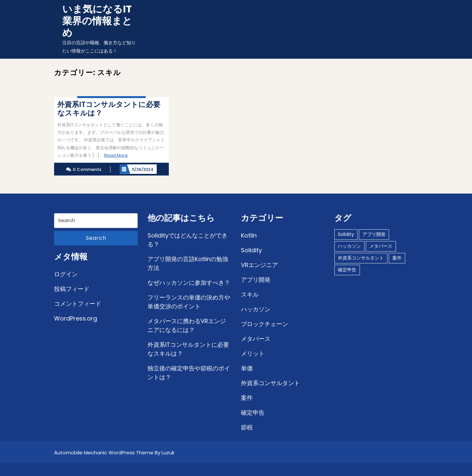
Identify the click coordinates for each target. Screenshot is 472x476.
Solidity (251, 250)
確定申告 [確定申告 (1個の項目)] (347, 270)
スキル (250, 294)
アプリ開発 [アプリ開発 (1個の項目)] (374, 234)
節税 (247, 427)
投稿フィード (72, 289)
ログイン (66, 274)
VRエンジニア (259, 265)
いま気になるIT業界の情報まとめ (97, 21)
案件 (247, 398)
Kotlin (249, 235)
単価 (247, 368)
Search (96, 238)
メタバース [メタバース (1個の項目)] (381, 246)
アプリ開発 (256, 280)
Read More (116, 155)
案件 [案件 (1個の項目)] (397, 258)
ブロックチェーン (265, 324)
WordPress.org (76, 318)
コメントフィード (78, 304)
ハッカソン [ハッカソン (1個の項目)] (349, 246)
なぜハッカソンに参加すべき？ (189, 283)
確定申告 (253, 413)
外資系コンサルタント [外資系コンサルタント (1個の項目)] (361, 258)
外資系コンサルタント (270, 383)
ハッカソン (256, 309)
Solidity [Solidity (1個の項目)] (346, 234)
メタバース (256, 339)
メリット (253, 353)
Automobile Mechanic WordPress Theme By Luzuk (114, 453)
